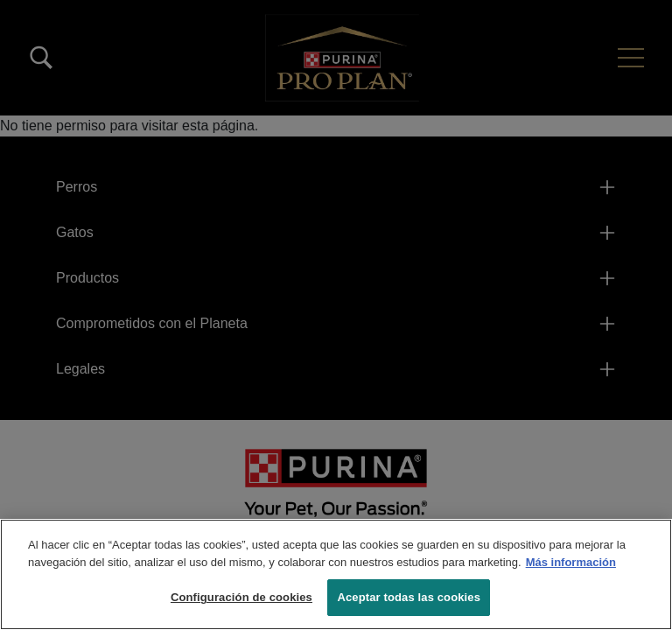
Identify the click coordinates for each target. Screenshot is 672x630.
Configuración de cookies (241, 597)
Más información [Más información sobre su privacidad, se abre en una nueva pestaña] (571, 562)
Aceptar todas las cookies (409, 597)
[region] (336, 574)
